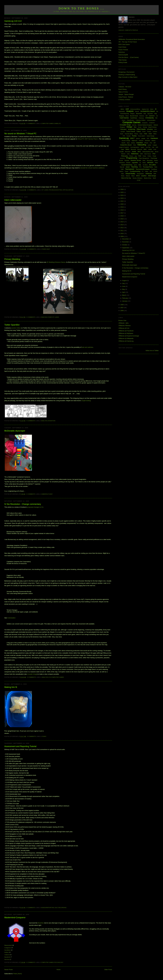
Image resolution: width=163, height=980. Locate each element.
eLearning (132, 129)
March (124, 295)
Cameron (44, 494)
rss (140, 163)
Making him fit (11, 687)
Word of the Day (126, 178)
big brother (150, 114)
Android (137, 111)
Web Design (152, 176)
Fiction (144, 132)
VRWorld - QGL (124, 323)
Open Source (148, 154)
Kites (135, 145)
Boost (127, 116)
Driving (145, 127)
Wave (133, 176)
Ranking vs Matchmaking (127, 75)
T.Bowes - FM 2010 (125, 87)
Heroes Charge (126, 141)
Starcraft (122, 167)
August (125, 280)
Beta (145, 114)
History (153, 141)
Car (157, 116)
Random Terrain (136, 160)
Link (153, 147)
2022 (122, 201)
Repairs (156, 160)
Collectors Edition (141, 120)
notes (128, 154)
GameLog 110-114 (13, 21)
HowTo (123, 143)
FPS (124, 136)
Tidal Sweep (123, 60)
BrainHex (41, 923)
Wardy (123, 176)
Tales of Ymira (123, 92)
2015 (122, 219)
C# (147, 116)
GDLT (48, 249)
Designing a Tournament (126, 72)
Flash (141, 134)
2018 (122, 210)
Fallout (139, 132)
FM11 (155, 134)
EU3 (155, 129)
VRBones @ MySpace (126, 333)
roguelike (135, 163)
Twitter (147, 171)
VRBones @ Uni (124, 328)
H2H (148, 138)
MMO (145, 149)
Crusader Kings (125, 125)
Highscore (134, 141)
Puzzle (121, 160)
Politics (149, 156)
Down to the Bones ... (82, 8)
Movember (128, 152)
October (125, 245)
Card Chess (122, 47)
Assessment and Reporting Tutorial (20, 746)
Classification (131, 120)
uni (151, 171)
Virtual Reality (130, 174)
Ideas (128, 143)
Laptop (149, 145)
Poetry (144, 156)
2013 (122, 225)
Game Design (150, 136)
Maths (127, 149)
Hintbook (141, 141)
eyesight (123, 132)
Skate (156, 163)
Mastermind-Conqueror (15, 918)
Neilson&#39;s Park (148, 152)
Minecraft (140, 149)
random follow (16, 328)
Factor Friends (123, 50)
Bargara (132, 114)
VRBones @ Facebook (126, 331)
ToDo (156, 167)
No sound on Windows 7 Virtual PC (20, 134)
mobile (150, 149)
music (134, 152)
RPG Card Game (124, 44)
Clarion (124, 120)
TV (143, 171)
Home (59, 970)
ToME (122, 169)
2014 (122, 222)
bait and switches (87, 347)
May (124, 289)
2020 (122, 204)
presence (122, 158)
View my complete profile (128, 30)
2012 (122, 228)
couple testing (86, 401)
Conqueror (7, 948)
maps (123, 149)
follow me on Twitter (152, 351)
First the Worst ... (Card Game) (129, 57)
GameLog (58, 124)
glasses (138, 138)
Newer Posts (8, 970)
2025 (122, 192)
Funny (44, 249)
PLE (140, 156)
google (143, 138)
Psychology (59, 962)
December (126, 239)
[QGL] (122, 109)
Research (122, 163)
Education (124, 129)
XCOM (139, 180)
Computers (145, 123)
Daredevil (7, 957)
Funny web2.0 (142, 136)
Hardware (154, 138)
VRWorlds (149, 174)
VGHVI (155, 171)
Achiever (7, 955)
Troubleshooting (55, 190)
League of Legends (124, 147)
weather (144, 176)
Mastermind (8, 945)
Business (142, 116)
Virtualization (68, 190)
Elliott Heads (141, 129)
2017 (122, 213)
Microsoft (133, 149)
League (155, 145)
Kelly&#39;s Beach (126, 145)
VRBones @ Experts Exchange (129, 336)
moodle (121, 152)
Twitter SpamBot (12, 325)
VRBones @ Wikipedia (126, 338)
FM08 (145, 134)
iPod (151, 143)
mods (155, 149)
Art (157, 111)
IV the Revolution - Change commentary (23, 504)
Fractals (129, 136)
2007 (122, 308)
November (126, 242)
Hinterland (147, 141)
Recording (63, 908)
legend (143, 147)
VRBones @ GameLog (126, 341)
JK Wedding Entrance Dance (56, 262)
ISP (155, 143)
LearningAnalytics (135, 147)
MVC (139, 152)
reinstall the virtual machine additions (92, 168)
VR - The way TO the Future (128, 42)
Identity (133, 143)
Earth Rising (123, 89)
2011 (122, 231)
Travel (126, 171)
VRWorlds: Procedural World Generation (132, 39)
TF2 (140, 167)
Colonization (11, 618)
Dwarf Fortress (152, 127)
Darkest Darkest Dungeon (145, 125)
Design (129, 127)
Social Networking (127, 165)
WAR (155, 174)
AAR (127, 109)
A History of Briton (124, 100)
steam (128, 167)
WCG (138, 176)
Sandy (144, 163)
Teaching (134, 167)
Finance (149, 132)
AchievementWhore (135, 109)
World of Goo (148, 178)
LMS (157, 147)
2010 (122, 233)
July (124, 283)
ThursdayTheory (148, 167)
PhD (154, 154)
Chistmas (141, 118)
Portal (154, 156)
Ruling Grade (123, 62)
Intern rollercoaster (13, 200)
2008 (122, 305)
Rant (144, 160)
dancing (44, 317)
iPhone (146, 143)
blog (156, 114)
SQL (140, 165)
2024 (122, 195)
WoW (154, 178)
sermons (150, 162)
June (124, 286)
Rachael (127, 160)
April (124, 292)
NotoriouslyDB (123, 55)
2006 (122, 311)
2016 (122, 216)
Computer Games (48, 124)
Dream (140, 127)
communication (151, 120)
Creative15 (152, 123)
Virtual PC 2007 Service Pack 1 (88, 139)
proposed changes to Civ (35, 507)
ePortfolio (150, 129)
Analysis (44, 421)
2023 (122, 198)
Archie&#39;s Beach (148, 111)
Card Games (124, 118)
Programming (132, 158)
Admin (152, 109)
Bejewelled (139, 114)
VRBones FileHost (125, 326)
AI (156, 109)
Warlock (128, 176)
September (126, 248)
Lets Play (148, 147)
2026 (122, 189)
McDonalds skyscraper (15, 431)
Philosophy (125, 156)
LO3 (29, 69)
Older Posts (108, 970)
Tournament (130, 169)
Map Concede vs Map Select (128, 77)
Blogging (122, 116)
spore (135, 165)
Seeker (6, 952)
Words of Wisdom (138, 178)
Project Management (144, 158)
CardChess (134, 118)
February (125, 298)
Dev (135, 127)
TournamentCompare (143, 169)
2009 (122, 236)
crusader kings (32, 674)
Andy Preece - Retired (126, 97)
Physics (131, 156)
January (125, 301)
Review (128, 163)
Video (122, 174)
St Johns (145, 165)
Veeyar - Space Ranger (126, 94)
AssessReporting (48, 908)
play (136, 156)
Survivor (7, 959)
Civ (50, 677)
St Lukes (45, 190)
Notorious (122, 52)
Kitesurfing (142, 145)
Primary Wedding (12, 259)
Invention (52, 421)
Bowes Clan (122, 320)
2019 (122, 207)
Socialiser (7, 950)
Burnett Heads (134, 116)
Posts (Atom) (18, 974)
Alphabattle (122, 111)
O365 (141, 154)
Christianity (150, 118)
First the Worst (129, 134)
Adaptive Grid (145, 109)
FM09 (150, 134)
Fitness (136, 134)
